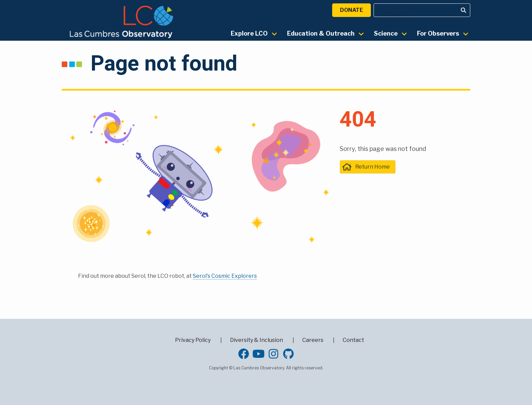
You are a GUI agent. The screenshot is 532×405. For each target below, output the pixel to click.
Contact (353, 340)
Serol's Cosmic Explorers (225, 276)
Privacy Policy (193, 340)
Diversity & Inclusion (256, 340)
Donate (351, 10)
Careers (313, 340)
